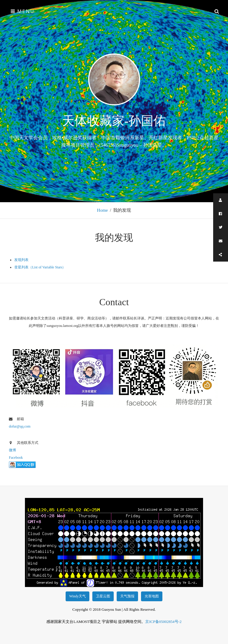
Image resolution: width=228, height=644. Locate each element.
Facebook (16, 458)
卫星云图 (103, 596)
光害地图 (152, 596)
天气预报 (127, 596)
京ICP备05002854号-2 (163, 622)
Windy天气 (77, 596)
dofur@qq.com (20, 426)
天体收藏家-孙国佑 (114, 121)
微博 (12, 450)
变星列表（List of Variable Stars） (40, 267)
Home (103, 210)
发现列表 (21, 260)
